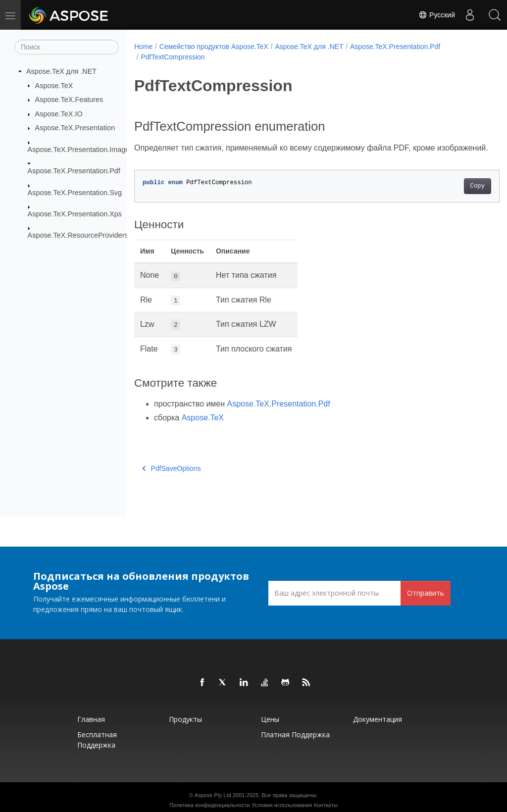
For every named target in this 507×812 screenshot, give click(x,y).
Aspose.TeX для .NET (61, 71)
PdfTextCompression (173, 57)
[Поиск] (67, 47)
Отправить (426, 593)
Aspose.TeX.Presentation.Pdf (74, 171)
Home (143, 47)
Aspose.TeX (54, 85)
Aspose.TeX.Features (69, 100)
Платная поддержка (295, 735)
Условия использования (282, 805)
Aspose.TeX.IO (59, 114)
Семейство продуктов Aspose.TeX (214, 47)
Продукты (185, 719)
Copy (452, 198)
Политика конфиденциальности (209, 805)
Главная (91, 719)
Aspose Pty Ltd (213, 795)
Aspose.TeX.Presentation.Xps (75, 214)
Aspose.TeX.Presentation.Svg (75, 192)
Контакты (326, 805)
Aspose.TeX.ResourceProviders (78, 235)
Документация (378, 719)
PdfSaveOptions (172, 480)
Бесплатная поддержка (97, 740)
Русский (437, 15)
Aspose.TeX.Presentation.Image (79, 150)
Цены (270, 719)
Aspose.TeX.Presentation (75, 128)
